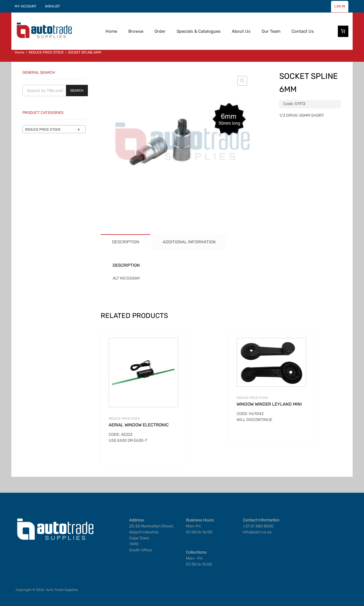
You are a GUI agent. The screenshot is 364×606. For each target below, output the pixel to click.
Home (111, 31)
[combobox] (54, 129)
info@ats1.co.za (257, 532)
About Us (241, 31)
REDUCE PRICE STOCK (46, 52)
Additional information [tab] (189, 242)
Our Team (271, 31)
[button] (242, 81)
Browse (136, 31)
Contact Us (303, 31)
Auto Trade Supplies (62, 590)
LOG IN (340, 6)
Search (77, 91)
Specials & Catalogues (199, 31)
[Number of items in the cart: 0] (343, 31)
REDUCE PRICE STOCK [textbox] (52, 130)
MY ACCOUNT (26, 6)
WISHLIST (52, 6)
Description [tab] (126, 242)
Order (160, 31)
